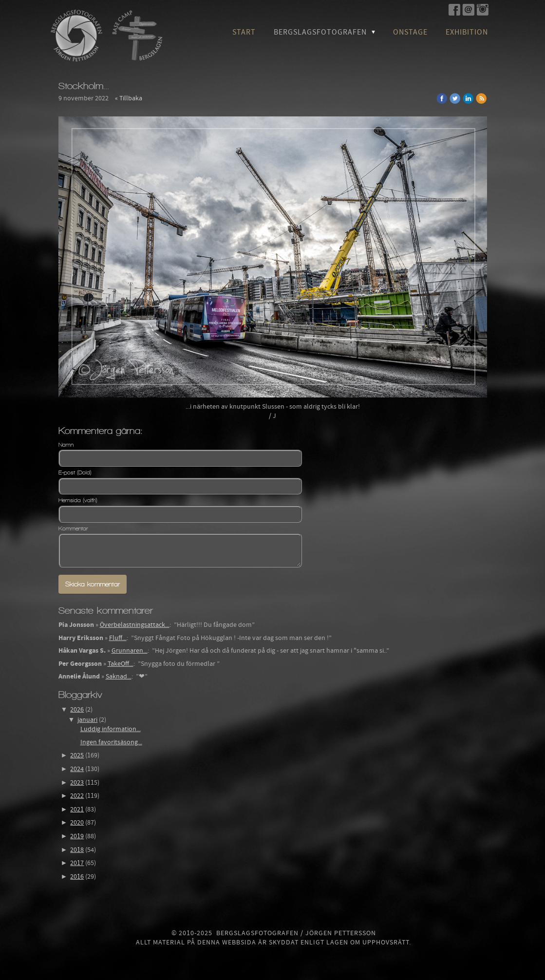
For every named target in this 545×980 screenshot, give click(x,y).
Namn (66, 445)
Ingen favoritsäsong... (111, 742)
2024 (77, 769)
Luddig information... (111, 729)
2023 (77, 783)
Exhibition (467, 32)
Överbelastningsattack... (135, 625)
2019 (77, 836)
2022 (77, 796)
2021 (77, 810)
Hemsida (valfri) (78, 500)
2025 (77, 755)
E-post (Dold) (75, 472)
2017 (77, 863)
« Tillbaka (129, 98)
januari (87, 720)
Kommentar (73, 528)
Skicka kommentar (93, 584)
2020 (77, 823)
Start (244, 32)
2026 (77, 710)
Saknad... (119, 677)
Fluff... (118, 638)
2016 (77, 877)
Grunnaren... (130, 651)
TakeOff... (121, 664)
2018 (77, 850)
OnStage (410, 32)
